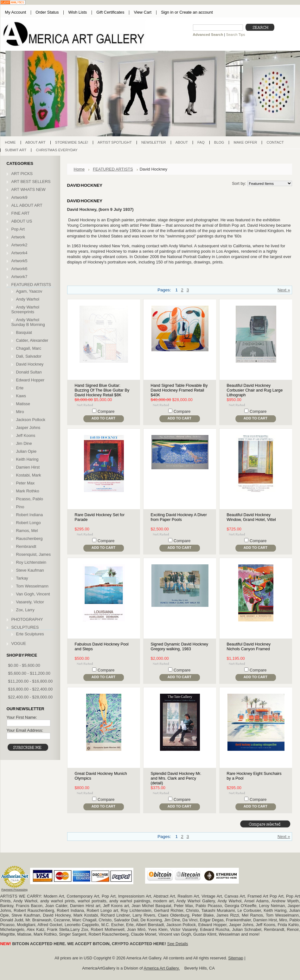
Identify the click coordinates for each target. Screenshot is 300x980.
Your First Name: (22, 717)
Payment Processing (14, 890)
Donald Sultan (29, 372)
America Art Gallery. (162, 968)
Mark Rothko (28, 491)
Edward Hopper (30, 380)
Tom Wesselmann (32, 586)
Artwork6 (19, 269)
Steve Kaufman (30, 570)
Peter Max (26, 483)
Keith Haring (27, 459)
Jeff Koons (26, 435)
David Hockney (30, 364)
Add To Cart (103, 418)
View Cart (143, 12)
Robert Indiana (30, 515)
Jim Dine (24, 443)
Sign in (167, 12)
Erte (20, 388)
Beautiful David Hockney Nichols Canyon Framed (249, 646)
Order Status (47, 12)
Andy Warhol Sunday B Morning (28, 322)
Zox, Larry (25, 610)
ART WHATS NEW (29, 189)
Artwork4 (19, 253)
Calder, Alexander (32, 340)
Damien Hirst (28, 467)
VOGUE (19, 643)
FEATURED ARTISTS (31, 285)
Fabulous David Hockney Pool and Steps (102, 646)
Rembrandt (26, 546)
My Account (16, 12)
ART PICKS (22, 174)
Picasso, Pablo (30, 499)
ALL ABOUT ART (27, 205)
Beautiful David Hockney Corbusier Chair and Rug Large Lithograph (255, 390)
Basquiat (24, 332)
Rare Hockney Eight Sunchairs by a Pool (254, 776)
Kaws (21, 396)
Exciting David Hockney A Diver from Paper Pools (179, 517)
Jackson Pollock (31, 420)
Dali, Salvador (29, 356)
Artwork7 (19, 277)
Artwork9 (19, 197)
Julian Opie (26, 451)
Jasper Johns (28, 428)
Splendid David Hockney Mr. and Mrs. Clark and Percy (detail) (176, 778)
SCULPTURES (25, 627)
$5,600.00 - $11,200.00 (29, 673)
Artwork (18, 237)
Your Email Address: (25, 730)
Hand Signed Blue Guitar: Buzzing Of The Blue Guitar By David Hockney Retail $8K (102, 390)
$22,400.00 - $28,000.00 (31, 697)
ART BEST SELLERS (31, 182)
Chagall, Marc (29, 348)
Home (79, 169)
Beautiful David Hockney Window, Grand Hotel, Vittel (251, 517)
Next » (284, 290)
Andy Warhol (28, 299)
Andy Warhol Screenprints (25, 309)
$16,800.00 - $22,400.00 (31, 689)
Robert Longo (29, 523)
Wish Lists (77, 12)
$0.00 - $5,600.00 (24, 665)
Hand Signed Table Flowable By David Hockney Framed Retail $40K (179, 390)
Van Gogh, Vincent (33, 594)
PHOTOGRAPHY (27, 619)
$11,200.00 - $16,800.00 (31, 681)
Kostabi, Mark (29, 475)
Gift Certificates (110, 12)
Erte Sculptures (30, 634)
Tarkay (22, 578)
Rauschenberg (29, 539)
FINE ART (21, 213)
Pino (20, 507)
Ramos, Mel (27, 531)
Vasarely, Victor (30, 602)
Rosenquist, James (34, 554)
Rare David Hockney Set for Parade (100, 517)
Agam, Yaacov (29, 291)
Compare (106, 411)
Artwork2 (19, 245)
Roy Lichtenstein (31, 562)
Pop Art (18, 229)
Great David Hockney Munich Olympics (101, 776)
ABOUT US (22, 221)
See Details (178, 944)
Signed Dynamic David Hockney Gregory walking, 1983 (180, 646)
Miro (20, 412)
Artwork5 (19, 261)
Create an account (196, 12)
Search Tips (235, 35)
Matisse (23, 404)
